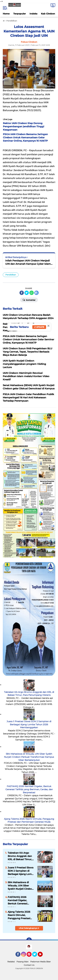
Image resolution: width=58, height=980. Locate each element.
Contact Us (29, 965)
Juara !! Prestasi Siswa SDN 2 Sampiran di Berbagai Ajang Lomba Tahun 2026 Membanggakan (29, 724)
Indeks (33, 14)
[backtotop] (29, 940)
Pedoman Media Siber (41, 962)
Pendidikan (11, 275)
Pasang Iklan (23, 962)
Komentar (29, 300)
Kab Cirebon (48, 14)
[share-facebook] (22, 293)
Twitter (36, 956)
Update (39, 327)
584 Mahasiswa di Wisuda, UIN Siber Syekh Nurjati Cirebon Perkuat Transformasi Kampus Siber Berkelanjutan (29, 757)
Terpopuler (20, 14)
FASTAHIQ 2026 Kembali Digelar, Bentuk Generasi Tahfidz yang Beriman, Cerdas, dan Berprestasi (29, 789)
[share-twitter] (27, 293)
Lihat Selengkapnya (29, 928)
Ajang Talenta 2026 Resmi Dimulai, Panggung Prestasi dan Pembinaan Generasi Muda (29, 820)
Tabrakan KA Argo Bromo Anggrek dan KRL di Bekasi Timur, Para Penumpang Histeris (29, 694)
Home (6, 14)
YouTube (42, 956)
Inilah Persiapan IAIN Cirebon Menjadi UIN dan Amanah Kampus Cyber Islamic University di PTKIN (29, 262)
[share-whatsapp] (32, 293)
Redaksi (11, 962)
